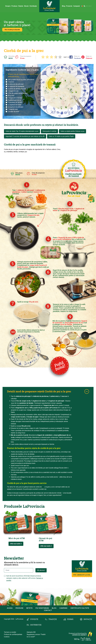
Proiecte (69, 6)
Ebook (26, 6)
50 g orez (11, 96)
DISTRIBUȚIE (36, 625)
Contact (48, 610)
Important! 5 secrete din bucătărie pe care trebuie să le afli (25, 136)
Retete (29, 608)
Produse (14, 6)
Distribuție (33, 6)
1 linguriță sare (13, 109)
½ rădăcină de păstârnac (16, 86)
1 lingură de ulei (13, 91)
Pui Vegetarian (42, 608)
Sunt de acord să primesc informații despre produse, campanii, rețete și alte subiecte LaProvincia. (25, 578)
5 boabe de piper (14, 112)
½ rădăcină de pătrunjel (16, 84)
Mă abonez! (41, 570)
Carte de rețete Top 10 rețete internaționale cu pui (22, 131)
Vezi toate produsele (12, 30)
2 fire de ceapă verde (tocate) (18, 93)
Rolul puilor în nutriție (49, 131)
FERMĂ (70, 619)
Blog (64, 6)
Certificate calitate (80, 608)
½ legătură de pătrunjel (16, 107)
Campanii (77, 6)
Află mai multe (16, 544)
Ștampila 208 (31, 632)
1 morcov (11, 82)
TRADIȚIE (53, 619)
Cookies (7, 637)
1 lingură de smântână (15, 98)
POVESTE (34, 619)
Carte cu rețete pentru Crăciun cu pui (72, 131)
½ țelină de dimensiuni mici (17, 89)
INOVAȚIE (88, 619)
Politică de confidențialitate (13, 634)
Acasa (10, 608)
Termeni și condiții (10, 632)
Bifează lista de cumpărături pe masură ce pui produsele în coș (23, 75)
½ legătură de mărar (15, 105)
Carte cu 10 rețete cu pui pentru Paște (61, 136)
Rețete (21, 6)
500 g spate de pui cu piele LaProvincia (21, 80)
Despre (8, 6)
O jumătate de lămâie (15, 102)
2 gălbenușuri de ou (14, 100)
